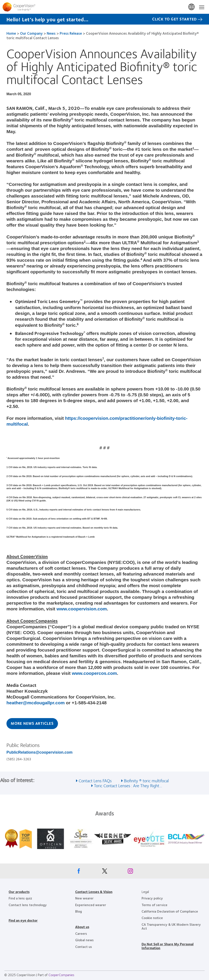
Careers (81, 933)
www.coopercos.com (94, 673)
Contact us (84, 947)
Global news (84, 940)
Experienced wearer (91, 905)
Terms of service (154, 905)
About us (82, 927)
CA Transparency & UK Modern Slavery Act (171, 926)
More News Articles (32, 723)
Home (11, 33)
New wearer (84, 898)
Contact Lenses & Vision (94, 892)
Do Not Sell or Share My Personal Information (168, 946)
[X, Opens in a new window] (104, 872)
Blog (79, 911)
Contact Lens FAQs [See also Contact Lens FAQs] (95, 780)
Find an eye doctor (23, 920)
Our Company (31, 33)
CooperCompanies (61, 975)
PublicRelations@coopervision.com (40, 752)
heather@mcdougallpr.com (36, 703)
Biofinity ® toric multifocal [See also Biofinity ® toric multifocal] (146, 780)
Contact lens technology (28, 905)
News (51, 33)
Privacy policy (152, 898)
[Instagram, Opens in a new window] (130, 872)
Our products (19, 892)
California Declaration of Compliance (170, 911)
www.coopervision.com (82, 609)
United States (192, 7)
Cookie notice (152, 918)
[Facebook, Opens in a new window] (79, 872)
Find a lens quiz (20, 898)
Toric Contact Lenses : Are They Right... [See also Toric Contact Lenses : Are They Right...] (128, 785)
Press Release (71, 33)
